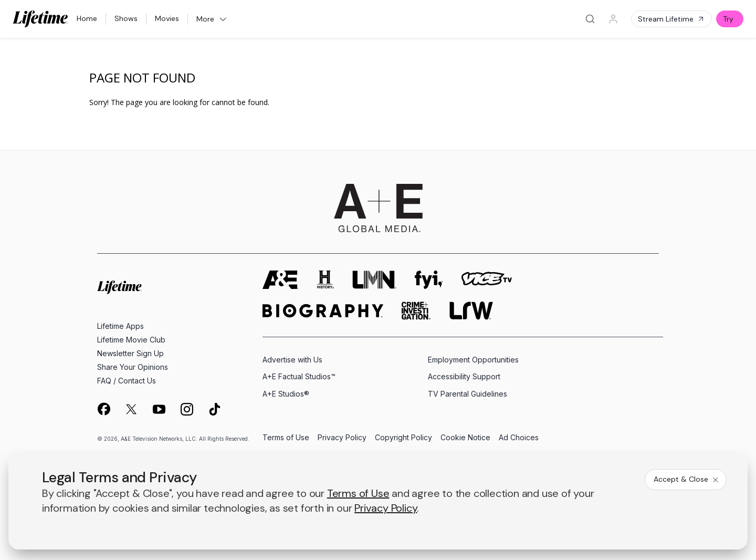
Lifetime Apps (120, 326)
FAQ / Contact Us (127, 381)
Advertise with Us (292, 360)
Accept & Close (687, 479)
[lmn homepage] (374, 280)
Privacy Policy (342, 438)
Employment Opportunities (473, 360)
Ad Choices (519, 438)
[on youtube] (159, 409)
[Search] (590, 19)
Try (728, 19)
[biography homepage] (323, 311)
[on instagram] (187, 409)
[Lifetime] (40, 19)
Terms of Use (286, 438)
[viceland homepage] (487, 280)
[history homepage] (325, 280)
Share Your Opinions (133, 367)
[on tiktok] (215, 409)
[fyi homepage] (429, 280)
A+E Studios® (286, 394)
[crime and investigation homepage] (416, 311)
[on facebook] (103, 409)
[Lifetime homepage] (119, 288)
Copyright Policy (403, 438)
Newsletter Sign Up (130, 353)
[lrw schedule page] (471, 311)
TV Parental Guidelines (468, 394)
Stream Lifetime (671, 19)
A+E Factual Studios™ (299, 376)
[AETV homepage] (281, 280)
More (212, 19)
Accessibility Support (464, 376)
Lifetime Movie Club (131, 340)
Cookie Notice (465, 438)
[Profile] (613, 19)
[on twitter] (131, 409)
